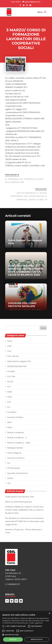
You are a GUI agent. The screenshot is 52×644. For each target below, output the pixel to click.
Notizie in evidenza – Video (19, 443)
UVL (9, 483)
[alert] (26, 627)
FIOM (10, 392)
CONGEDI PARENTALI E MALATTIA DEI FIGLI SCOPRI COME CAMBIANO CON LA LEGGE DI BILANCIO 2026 (24, 510)
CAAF (9, 346)
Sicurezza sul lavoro (16, 458)
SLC (9, 463)
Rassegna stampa (15, 448)
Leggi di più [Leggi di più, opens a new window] (39, 623)
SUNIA (10, 478)
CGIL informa (13, 356)
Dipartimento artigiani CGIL (19, 361)
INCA (9, 422)
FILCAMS (11, 371)
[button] (26, 635)
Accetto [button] (13, 639)
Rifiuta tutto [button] (37, 639)
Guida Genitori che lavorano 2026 (20, 497)
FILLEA (10, 382)
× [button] (49, 613)
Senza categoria (14, 453)
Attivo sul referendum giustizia (19, 502)
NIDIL (10, 427)
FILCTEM (11, 377)
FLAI (9, 402)
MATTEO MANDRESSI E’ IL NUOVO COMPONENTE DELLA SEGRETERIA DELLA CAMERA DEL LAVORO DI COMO (29, 196)
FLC (9, 407)
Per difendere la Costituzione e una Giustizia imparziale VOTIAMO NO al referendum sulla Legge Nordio (25, 521)
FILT (9, 387)
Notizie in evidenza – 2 (17, 438)
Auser (10, 341)
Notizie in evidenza (15, 432)
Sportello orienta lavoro (18, 473)
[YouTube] (30, 6)
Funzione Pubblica (15, 417)
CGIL (9, 351)
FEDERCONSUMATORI (17, 366)
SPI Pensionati (13, 468)
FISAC (10, 397)
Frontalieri (12, 412)
